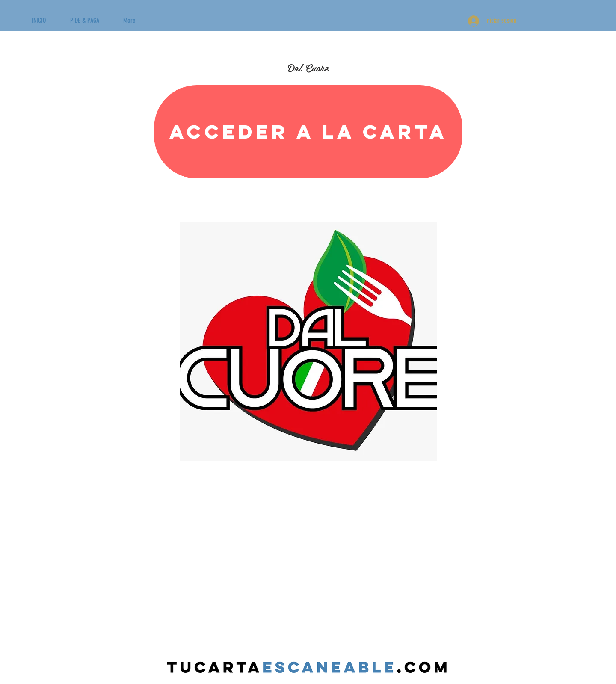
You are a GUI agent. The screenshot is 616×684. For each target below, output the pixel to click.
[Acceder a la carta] (308, 132)
